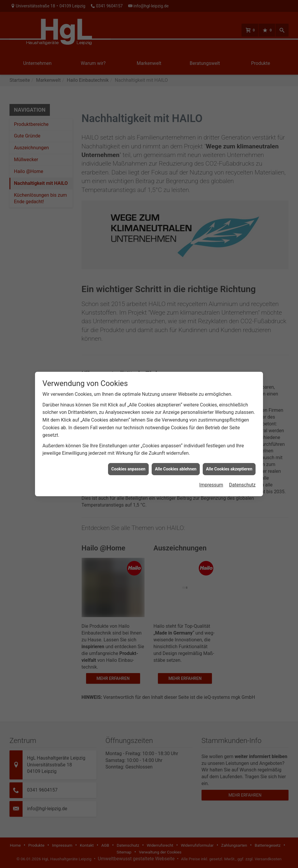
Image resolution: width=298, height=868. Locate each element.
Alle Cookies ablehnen (176, 456)
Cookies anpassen (128, 456)
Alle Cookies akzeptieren (229, 456)
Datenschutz (242, 472)
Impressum (211, 472)
